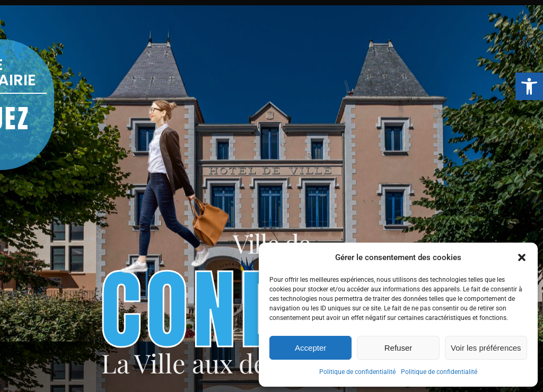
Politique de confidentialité (357, 372)
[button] (529, 86)
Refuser (399, 348)
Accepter (310, 348)
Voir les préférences (486, 348)
